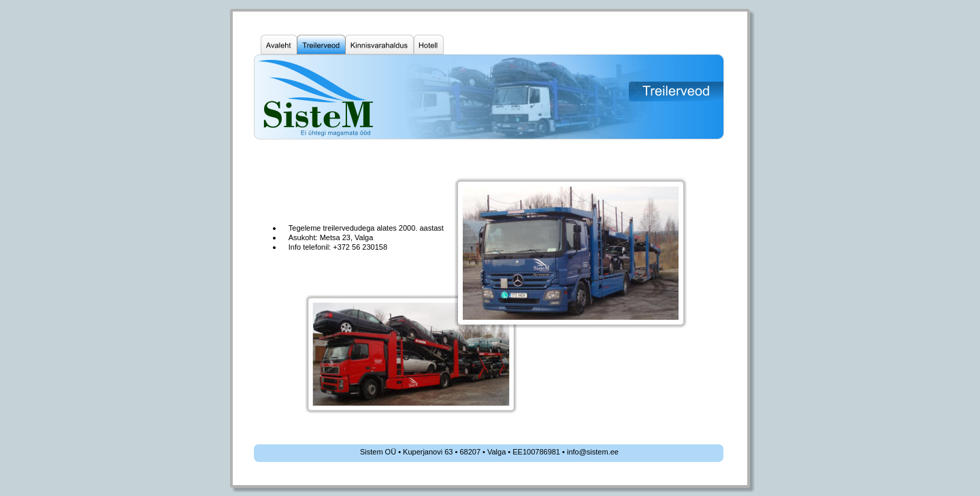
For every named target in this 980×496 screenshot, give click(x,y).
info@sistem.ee (593, 452)
